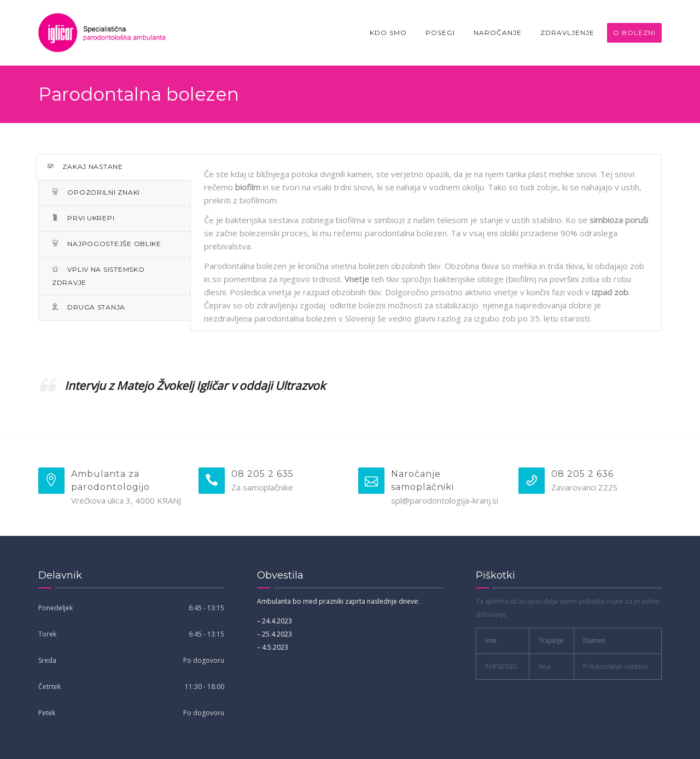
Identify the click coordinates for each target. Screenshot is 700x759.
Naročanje (498, 33)
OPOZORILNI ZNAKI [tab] (96, 192)
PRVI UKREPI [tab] (83, 218)
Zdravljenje (567, 33)
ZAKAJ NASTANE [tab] (85, 167)
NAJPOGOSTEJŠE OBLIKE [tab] (107, 244)
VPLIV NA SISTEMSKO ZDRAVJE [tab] (98, 276)
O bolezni (634, 33)
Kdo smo (388, 33)
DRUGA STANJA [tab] (89, 307)
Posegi (440, 33)
